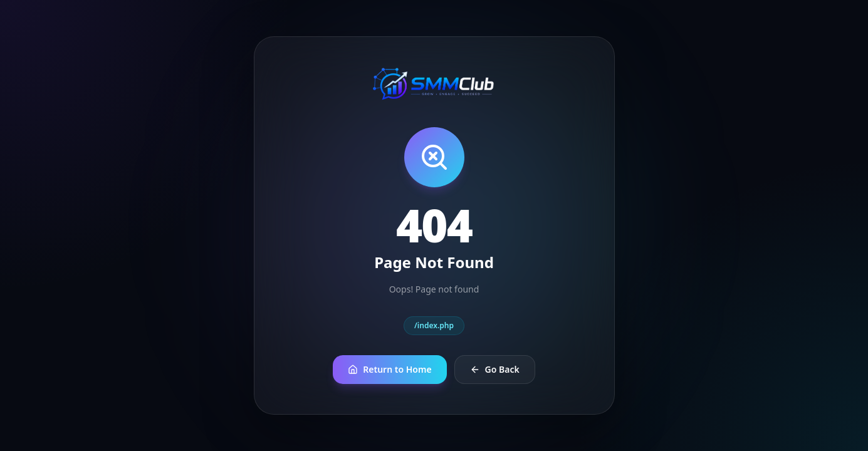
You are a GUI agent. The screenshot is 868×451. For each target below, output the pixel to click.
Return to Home (390, 369)
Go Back (495, 369)
